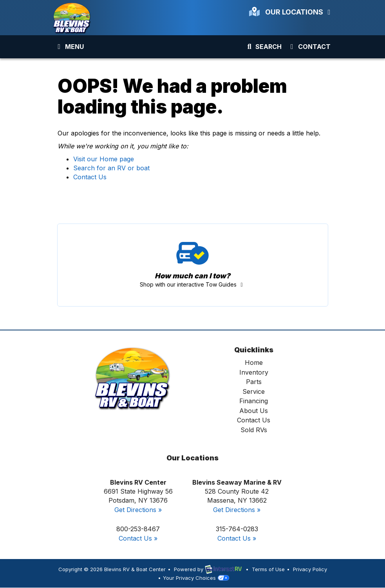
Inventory (254, 372)
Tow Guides (193, 265)
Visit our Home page (104, 159)
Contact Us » (138, 538)
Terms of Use (268, 569)
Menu (71, 48)
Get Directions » (138, 510)
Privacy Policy (310, 569)
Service (254, 391)
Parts (254, 382)
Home (254, 363)
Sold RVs (254, 430)
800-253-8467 (138, 529)
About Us (254, 411)
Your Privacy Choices (196, 578)
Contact (309, 48)
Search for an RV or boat (111, 168)
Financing (254, 401)
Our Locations (291, 12)
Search (263, 48)
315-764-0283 (237, 529)
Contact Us (90, 177)
